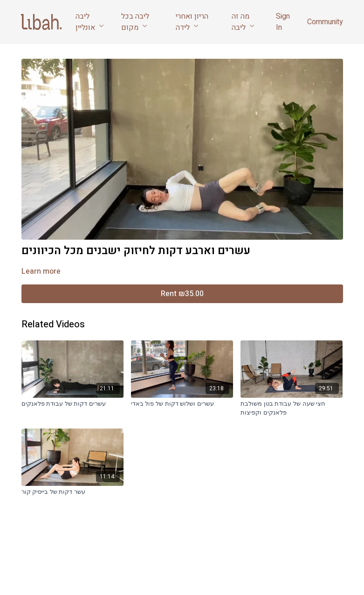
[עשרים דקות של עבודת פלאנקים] (72, 404)
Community (325, 22)
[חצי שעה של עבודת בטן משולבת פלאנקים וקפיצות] (292, 408)
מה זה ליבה (243, 22)
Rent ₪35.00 (182, 294)
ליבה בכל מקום (135, 22)
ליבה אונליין (90, 22)
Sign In (283, 22)
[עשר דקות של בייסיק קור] (72, 492)
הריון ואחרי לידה (192, 22)
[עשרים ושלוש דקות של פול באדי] (182, 404)
